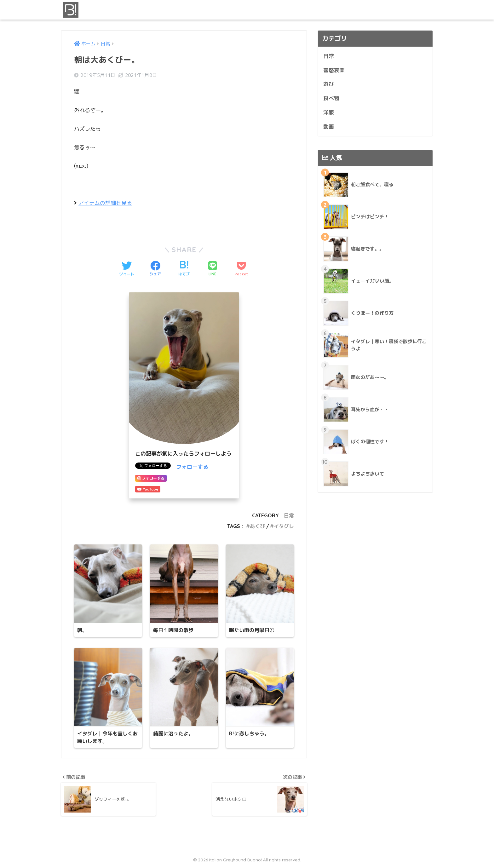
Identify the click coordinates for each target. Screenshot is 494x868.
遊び (329, 84)
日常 (289, 515)
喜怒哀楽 (334, 70)
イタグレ (284, 526)
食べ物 (331, 98)
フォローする (192, 467)
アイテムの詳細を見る (105, 203)
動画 (329, 126)
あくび (257, 526)
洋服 (329, 112)
